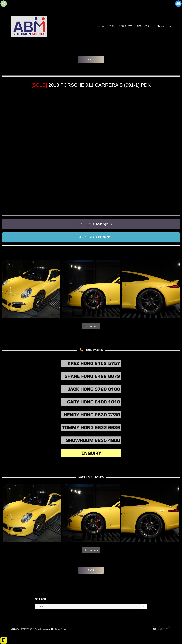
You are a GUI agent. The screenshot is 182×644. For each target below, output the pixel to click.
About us (162, 26)
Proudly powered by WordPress (50, 629)
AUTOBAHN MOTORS (22, 629)
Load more (91, 326)
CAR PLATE (126, 26)
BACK (91, 60)
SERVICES (143, 26)
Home (100, 26)
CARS (111, 26)
